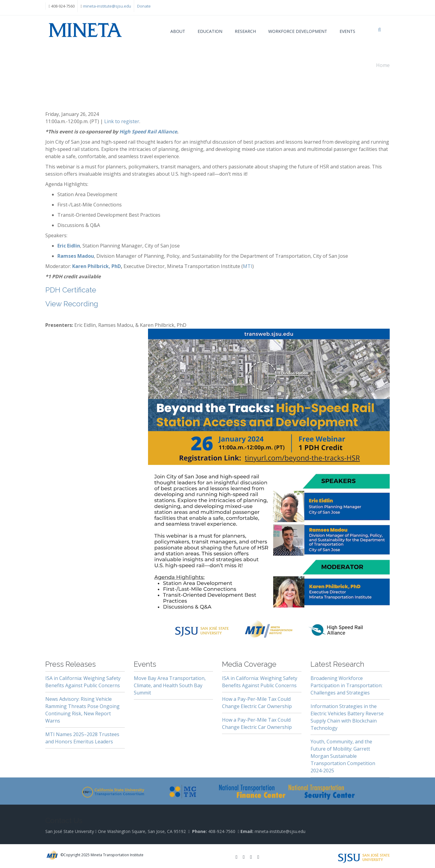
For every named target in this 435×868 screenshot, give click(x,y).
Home (383, 65)
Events (347, 31)
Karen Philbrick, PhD (97, 266)
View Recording (72, 304)
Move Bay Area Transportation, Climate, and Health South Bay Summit (170, 685)
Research (245, 31)
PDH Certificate (71, 290)
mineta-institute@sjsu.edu (107, 6)
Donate (144, 6)
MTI (248, 266)
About (178, 31)
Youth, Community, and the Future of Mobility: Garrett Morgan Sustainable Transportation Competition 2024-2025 (343, 756)
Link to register (122, 121)
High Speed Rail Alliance (148, 132)
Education (210, 31)
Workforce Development (298, 31)
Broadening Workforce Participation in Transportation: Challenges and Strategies (346, 685)
